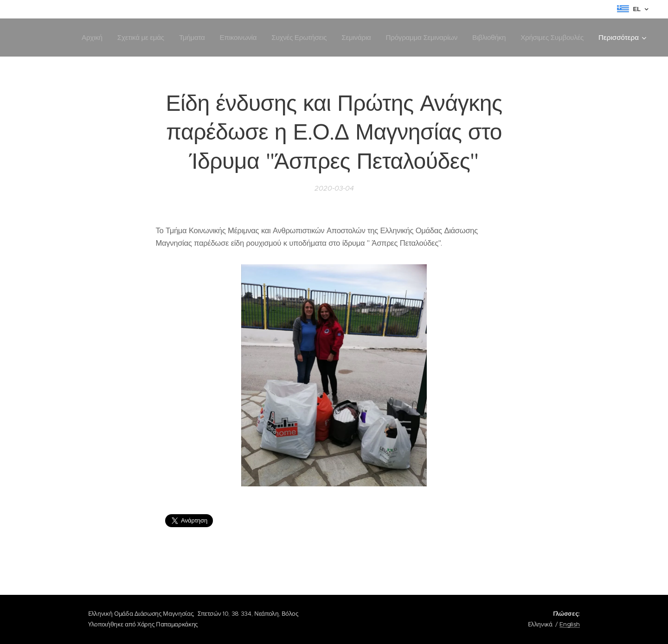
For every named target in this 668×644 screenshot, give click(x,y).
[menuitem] (82, 38)
